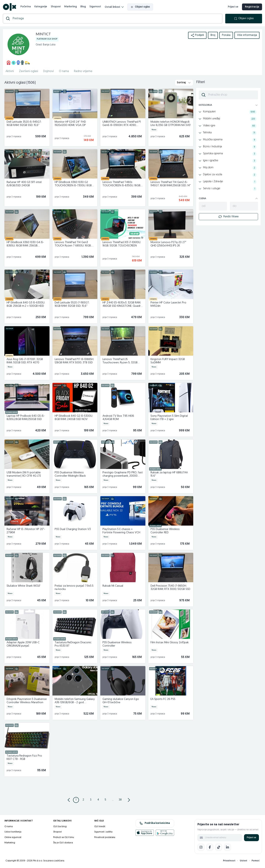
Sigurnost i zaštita (103, 832)
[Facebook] (210, 847)
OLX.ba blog (60, 827)
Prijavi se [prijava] (233, 7)
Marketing (70, 7)
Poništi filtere (228, 217)
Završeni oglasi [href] (29, 71)
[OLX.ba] (9, 7)
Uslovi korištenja (13, 832)
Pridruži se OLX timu (64, 837)
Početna (26, 7)
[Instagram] (201, 847)
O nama (9, 827)
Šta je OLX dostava (63, 843)
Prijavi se (251, 838)
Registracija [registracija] (252, 7)
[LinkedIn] (227, 847)
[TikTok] (219, 847)
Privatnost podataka (105, 837)
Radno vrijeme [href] (83, 71)
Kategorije (41, 7)
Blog (83, 7)
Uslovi (243, 861)
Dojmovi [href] (48, 71)
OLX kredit (100, 827)
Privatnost (229, 861)
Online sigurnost (13, 837)
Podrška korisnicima (155, 823)
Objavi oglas (140, 7)
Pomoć (256, 861)
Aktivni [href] (10, 71)
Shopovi (56, 7)
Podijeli (197, 35)
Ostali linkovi (114, 7)
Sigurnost (95, 7)
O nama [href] (64, 71)
